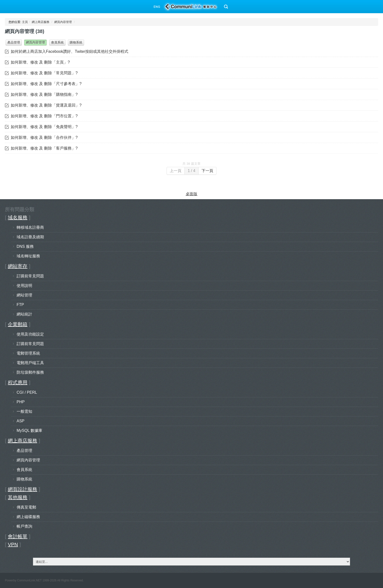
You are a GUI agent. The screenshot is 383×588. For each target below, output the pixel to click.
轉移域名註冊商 (30, 227)
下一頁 (207, 171)
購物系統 (76, 42)
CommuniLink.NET (29, 580)
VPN (13, 544)
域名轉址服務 (28, 256)
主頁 (25, 22)
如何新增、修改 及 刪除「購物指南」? (44, 94)
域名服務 (18, 218)
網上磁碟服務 (28, 517)
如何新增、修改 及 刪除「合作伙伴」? (44, 137)
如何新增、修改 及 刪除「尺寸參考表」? (46, 84)
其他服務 (18, 497)
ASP (21, 421)
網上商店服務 (41, 22)
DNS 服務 (25, 246)
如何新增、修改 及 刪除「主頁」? (40, 62)
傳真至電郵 (26, 507)
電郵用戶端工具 (30, 363)
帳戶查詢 (24, 526)
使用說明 (24, 286)
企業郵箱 (18, 324)
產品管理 (14, 42)
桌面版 (191, 194)
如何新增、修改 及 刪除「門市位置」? (44, 116)
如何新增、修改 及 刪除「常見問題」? (44, 73)
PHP (21, 402)
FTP (20, 305)
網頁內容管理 (63, 22)
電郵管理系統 (28, 353)
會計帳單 (18, 536)
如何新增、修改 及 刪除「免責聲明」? (44, 127)
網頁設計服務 (22, 489)
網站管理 (24, 295)
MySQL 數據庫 (29, 430)
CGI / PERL (27, 392)
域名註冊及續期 (30, 237)
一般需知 (24, 411)
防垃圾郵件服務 (30, 372)
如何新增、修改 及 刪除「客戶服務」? (44, 148)
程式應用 (18, 382)
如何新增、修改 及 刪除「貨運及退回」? (46, 105)
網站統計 (24, 314)
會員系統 (57, 42)
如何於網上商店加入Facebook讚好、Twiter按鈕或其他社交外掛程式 (69, 51)
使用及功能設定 (30, 334)
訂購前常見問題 (30, 276)
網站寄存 (18, 266)
